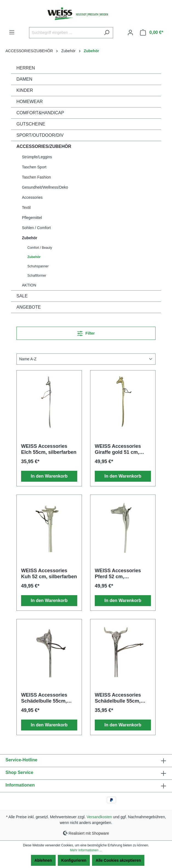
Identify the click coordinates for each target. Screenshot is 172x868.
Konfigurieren (74, 860)
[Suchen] (107, 33)
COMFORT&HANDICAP (40, 113)
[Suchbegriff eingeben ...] (65, 33)
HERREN (26, 68)
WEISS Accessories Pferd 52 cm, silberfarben (118, 574)
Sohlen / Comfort (36, 228)
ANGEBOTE (29, 307)
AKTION (29, 285)
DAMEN (24, 79)
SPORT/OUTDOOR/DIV (40, 135)
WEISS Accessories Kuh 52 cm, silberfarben (49, 574)
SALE (22, 296)
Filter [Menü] (86, 332)
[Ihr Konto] (130, 33)
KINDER (25, 90)
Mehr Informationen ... (86, 850)
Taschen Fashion (36, 177)
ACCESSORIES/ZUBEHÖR (44, 146)
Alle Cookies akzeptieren (118, 860)
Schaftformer (37, 276)
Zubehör (30, 238)
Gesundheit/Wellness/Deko (45, 187)
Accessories (32, 197)
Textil (26, 207)
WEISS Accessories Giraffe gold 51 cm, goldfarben (118, 449)
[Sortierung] (86, 359)
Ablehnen (43, 860)
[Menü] (12, 32)
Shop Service (19, 772)
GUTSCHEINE (31, 124)
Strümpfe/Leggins (37, 157)
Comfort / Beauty (40, 248)
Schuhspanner (38, 266)
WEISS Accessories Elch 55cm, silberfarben (49, 449)
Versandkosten (99, 817)
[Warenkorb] (152, 33)
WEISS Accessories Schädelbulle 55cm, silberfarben (44, 698)
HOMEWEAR (30, 102)
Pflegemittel (32, 218)
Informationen (20, 785)
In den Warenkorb (49, 476)
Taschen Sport (34, 167)
